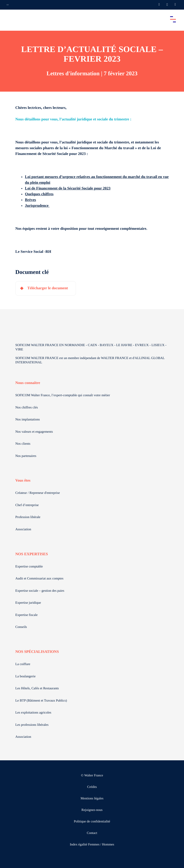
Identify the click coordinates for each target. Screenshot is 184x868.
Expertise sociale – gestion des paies (40, 591)
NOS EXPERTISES (32, 554)
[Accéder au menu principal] (173, 19)
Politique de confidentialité (92, 822)
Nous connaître (28, 383)
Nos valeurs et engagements (34, 432)
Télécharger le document (48, 288)
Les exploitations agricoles (33, 713)
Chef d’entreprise (27, 505)
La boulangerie (25, 676)
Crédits (92, 787)
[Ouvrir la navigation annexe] (8, 5)
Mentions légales (92, 799)
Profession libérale (28, 517)
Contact (92, 833)
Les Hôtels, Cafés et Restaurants (37, 688)
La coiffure (23, 664)
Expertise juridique (28, 603)
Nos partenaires (26, 456)
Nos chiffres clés (27, 408)
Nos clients (23, 444)
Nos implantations (28, 420)
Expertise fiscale (26, 615)
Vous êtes (23, 481)
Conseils (21, 627)
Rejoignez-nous (92, 810)
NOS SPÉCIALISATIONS (37, 652)
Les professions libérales (32, 725)
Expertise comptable (29, 567)
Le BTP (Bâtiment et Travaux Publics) (41, 701)
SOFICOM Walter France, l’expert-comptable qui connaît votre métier (63, 395)
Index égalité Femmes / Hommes (92, 845)
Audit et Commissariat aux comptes (39, 579)
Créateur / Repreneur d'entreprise (38, 493)
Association (23, 529)
